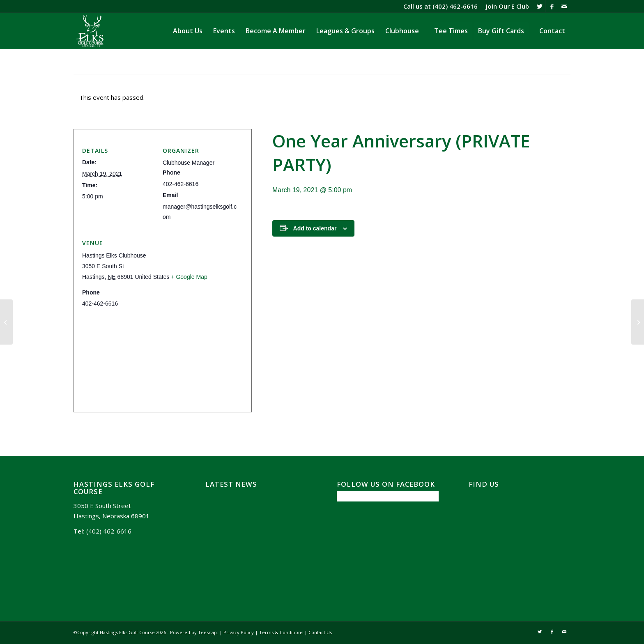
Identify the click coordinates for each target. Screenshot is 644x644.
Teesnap (207, 632)
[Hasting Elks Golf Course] (90, 31)
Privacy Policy (239, 632)
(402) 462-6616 (455, 6)
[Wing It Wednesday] (6, 322)
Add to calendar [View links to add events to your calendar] (315, 228)
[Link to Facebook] (552, 6)
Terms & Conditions (281, 632)
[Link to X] (539, 6)
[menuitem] (505, 6)
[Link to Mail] (564, 6)
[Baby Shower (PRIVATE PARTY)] (638, 322)
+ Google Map (189, 277)
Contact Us (320, 632)
